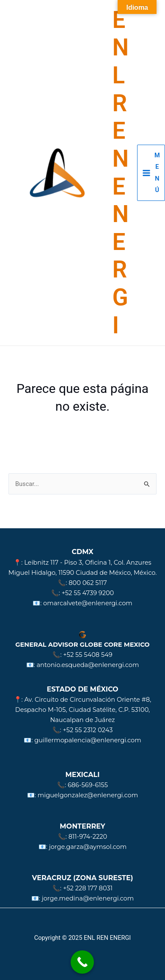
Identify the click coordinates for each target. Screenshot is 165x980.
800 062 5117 (88, 583)
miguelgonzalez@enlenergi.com (88, 795)
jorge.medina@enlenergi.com (88, 898)
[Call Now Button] (82, 962)
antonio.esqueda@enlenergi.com (88, 665)
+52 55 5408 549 (88, 655)
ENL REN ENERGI (121, 173)
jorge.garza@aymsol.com (88, 847)
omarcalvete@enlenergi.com (88, 603)
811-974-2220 (88, 837)
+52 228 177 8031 (88, 888)
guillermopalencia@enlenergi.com (88, 740)
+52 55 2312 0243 (88, 730)
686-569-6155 (88, 785)
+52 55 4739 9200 (88, 593)
